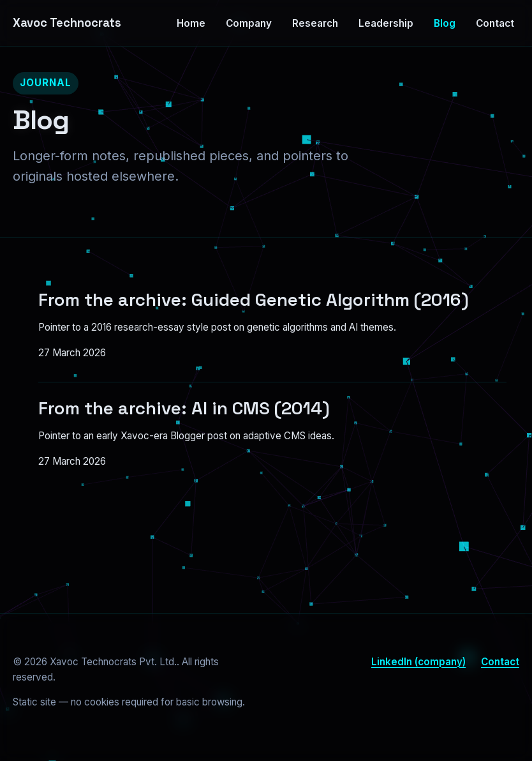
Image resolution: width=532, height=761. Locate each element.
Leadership (386, 23)
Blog (445, 23)
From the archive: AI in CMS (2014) (184, 408)
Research (315, 23)
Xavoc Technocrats (67, 23)
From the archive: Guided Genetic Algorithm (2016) (254, 299)
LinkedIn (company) (418, 662)
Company (249, 23)
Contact (495, 23)
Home (191, 23)
